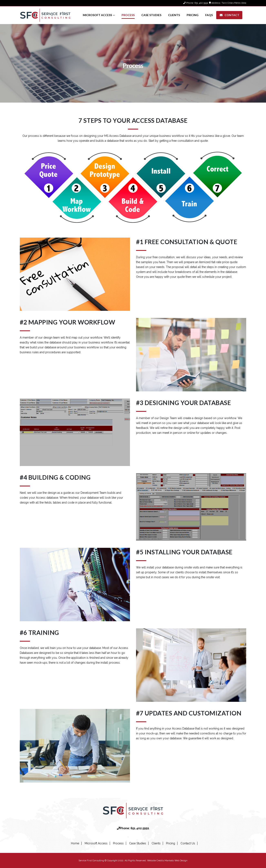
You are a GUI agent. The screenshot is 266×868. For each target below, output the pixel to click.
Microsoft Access (97, 15)
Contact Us (188, 843)
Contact (229, 15)
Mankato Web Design (176, 860)
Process (128, 15)
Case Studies (151, 15)
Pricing (193, 15)
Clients (174, 15)
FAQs (209, 15)
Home (127, 60)
